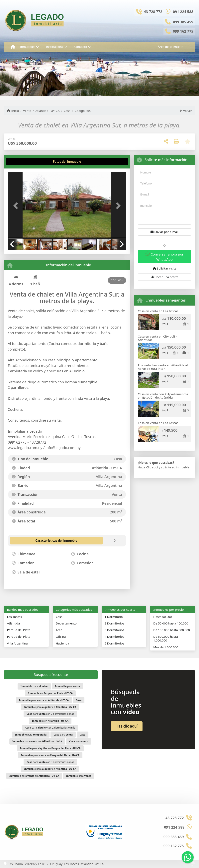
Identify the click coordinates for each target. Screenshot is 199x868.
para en (44, 700)
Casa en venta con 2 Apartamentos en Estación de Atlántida (163, 396)
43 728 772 (153, 12)
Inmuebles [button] (28, 47)
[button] (17, 206)
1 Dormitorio (114, 617)
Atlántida (13, 623)
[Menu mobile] (13, 47)
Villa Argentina (17, 643)
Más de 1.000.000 (166, 647)
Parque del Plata (19, 630)
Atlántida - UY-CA (47, 111)
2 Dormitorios (114, 623)
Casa (67, 111)
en (50, 693)
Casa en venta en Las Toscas (158, 311)
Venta (27, 111)
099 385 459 (183, 22)
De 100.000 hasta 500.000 (172, 630)
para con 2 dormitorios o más (50, 714)
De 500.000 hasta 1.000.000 (166, 638)
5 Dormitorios (114, 643)
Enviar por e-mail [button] (164, 232)
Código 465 (83, 111)
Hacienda (62, 643)
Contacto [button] (81, 47)
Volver (186, 111)
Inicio (13, 111)
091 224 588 (183, 12)
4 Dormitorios (114, 636)
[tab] (23, 161)
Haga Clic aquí (148, 467)
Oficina (61, 636)
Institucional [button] (55, 47)
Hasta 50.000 (163, 617)
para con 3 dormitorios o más (50, 762)
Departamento (66, 623)
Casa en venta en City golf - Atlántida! (157, 338)
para (34, 686)
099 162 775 (183, 31)
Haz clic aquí (127, 726)
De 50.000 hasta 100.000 (171, 623)
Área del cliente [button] (169, 47)
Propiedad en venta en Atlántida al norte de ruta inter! (163, 367)
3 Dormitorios (114, 630)
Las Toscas (14, 617)
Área (59, 630)
